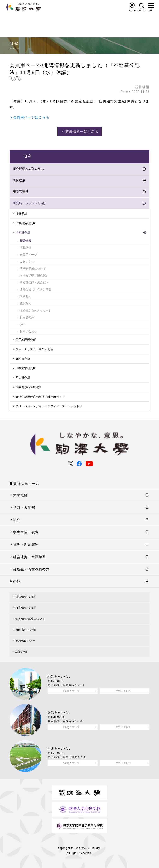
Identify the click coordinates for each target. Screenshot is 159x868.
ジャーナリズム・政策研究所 (34, 349)
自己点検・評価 (26, 630)
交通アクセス (123, 691)
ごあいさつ (27, 262)
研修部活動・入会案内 (34, 283)
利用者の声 (27, 317)
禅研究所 (21, 214)
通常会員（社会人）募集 (36, 290)
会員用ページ (28, 255)
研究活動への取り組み (28, 169)
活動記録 (25, 248)
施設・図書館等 (26, 545)
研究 (17, 520)
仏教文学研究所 (26, 368)
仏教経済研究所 (26, 223)
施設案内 (25, 303)
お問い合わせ (28, 331)
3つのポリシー (25, 641)
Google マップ (71, 691)
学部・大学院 (24, 507)
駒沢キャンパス (59, 676)
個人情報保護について (30, 619)
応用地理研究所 (26, 340)
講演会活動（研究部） (34, 276)
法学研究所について (33, 269)
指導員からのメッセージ (36, 311)
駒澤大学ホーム (26, 484)
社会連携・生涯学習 (30, 557)
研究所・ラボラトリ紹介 (30, 203)
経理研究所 (23, 359)
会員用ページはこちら (31, 117)
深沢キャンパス (59, 712)
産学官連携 (21, 192)
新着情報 (25, 241)
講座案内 (25, 297)
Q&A (23, 324)
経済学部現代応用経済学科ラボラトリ (40, 397)
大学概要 (20, 495)
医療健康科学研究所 (29, 387)
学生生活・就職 (26, 532)
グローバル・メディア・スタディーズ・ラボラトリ (49, 406)
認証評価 (21, 652)
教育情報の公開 (26, 608)
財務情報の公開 (26, 597)
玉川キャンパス (59, 748)
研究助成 (19, 180)
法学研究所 (23, 233)
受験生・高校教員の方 (31, 569)
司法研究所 (23, 378)
